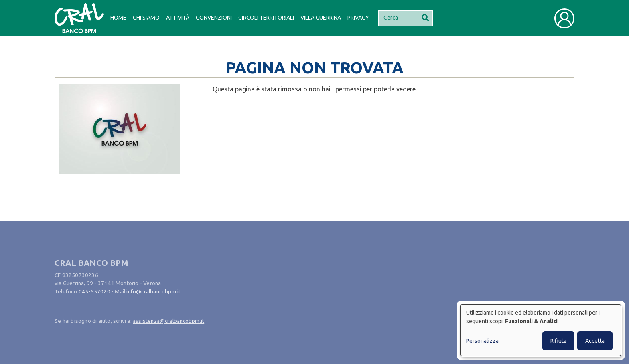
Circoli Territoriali (266, 18)
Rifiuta (558, 341)
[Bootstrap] (79, 18)
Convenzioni (214, 18)
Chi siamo (146, 18)
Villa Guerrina (321, 18)
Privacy (358, 18)
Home (118, 18)
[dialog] (541, 330)
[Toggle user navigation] (564, 18)
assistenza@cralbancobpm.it (168, 321)
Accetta (595, 341)
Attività (178, 18)
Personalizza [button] (482, 341)
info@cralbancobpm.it (153, 291)
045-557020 (94, 291)
